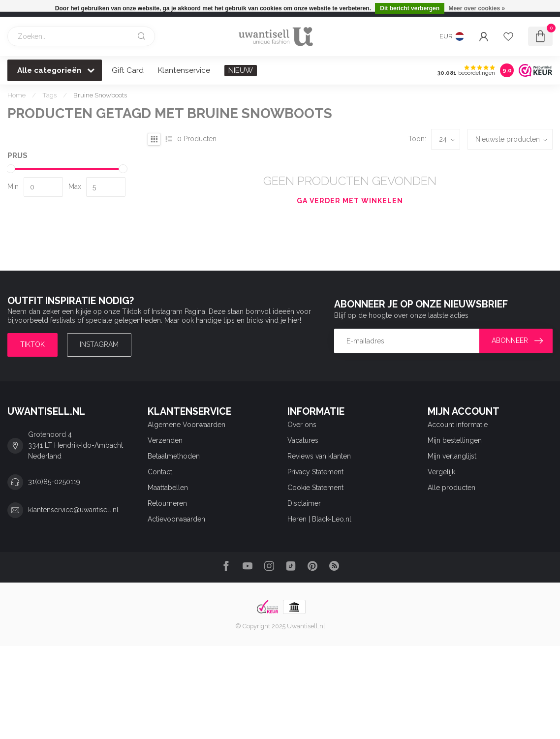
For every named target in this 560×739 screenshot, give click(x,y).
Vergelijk (441, 472)
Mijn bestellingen (455, 440)
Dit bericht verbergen (410, 8)
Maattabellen (168, 488)
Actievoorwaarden (176, 519)
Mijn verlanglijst (452, 456)
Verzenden (165, 440)
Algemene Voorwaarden (187, 425)
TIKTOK (32, 344)
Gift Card (128, 70)
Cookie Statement (315, 488)
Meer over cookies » (477, 8)
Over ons (302, 425)
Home (16, 95)
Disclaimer (304, 503)
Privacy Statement (315, 472)
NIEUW (241, 70)
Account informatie (458, 425)
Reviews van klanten (319, 456)
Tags (49, 95)
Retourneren (167, 503)
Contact (160, 472)
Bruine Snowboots (100, 95)
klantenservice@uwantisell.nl (73, 510)
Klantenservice (184, 70)
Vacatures (303, 440)
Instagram (99, 344)
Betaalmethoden (174, 456)
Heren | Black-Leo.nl (319, 519)
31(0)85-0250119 (54, 482)
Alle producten (451, 488)
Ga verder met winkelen (350, 201)
